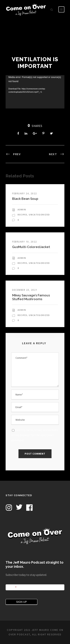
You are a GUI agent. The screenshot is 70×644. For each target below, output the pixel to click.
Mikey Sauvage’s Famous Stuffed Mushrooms (31, 297)
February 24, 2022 (25, 193)
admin (22, 209)
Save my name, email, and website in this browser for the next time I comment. (35, 435)
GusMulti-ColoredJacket (31, 247)
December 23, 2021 (25, 290)
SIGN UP (21, 602)
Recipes (22, 215)
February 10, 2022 (25, 242)
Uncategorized (39, 215)
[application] (35, 92)
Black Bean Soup (25, 199)
